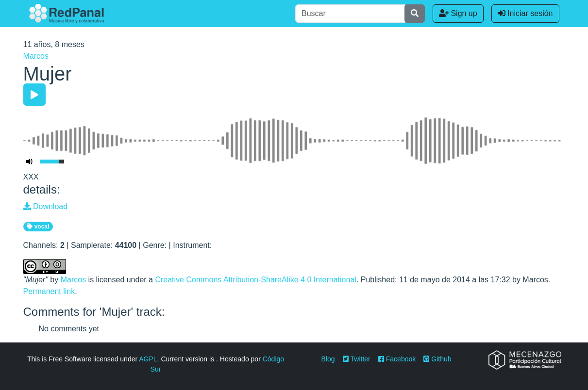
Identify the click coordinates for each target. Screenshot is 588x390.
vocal (38, 227)
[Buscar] (350, 14)
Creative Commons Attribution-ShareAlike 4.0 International (255, 280)
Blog (328, 359)
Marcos (36, 56)
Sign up (458, 13)
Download (46, 206)
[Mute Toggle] (30, 162)
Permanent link (49, 291)
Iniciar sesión (525, 13)
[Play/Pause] (34, 95)
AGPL (148, 359)
